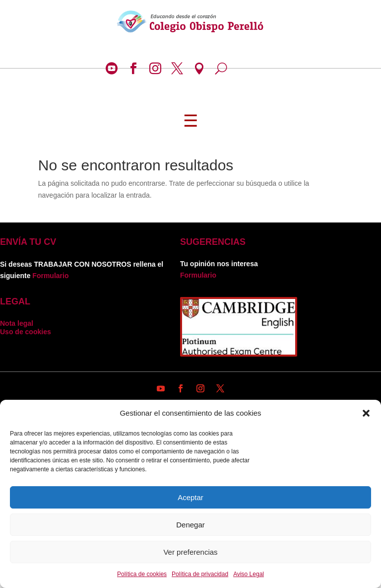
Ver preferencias (190, 552)
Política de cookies (142, 574)
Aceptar (190, 497)
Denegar (190, 525)
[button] (366, 413)
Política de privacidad (200, 574)
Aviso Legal (249, 574)
